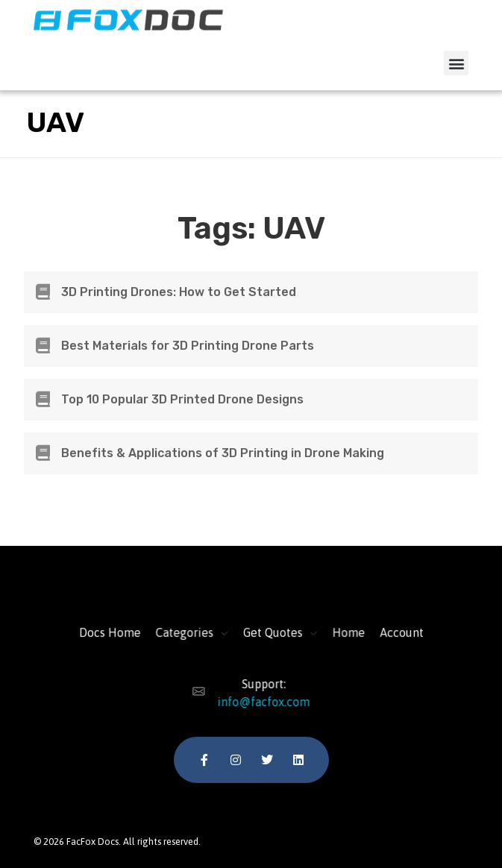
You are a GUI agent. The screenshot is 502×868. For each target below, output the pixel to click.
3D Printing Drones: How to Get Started (179, 292)
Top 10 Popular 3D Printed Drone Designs (182, 399)
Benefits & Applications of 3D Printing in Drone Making (223, 453)
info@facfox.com (258, 702)
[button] (456, 63)
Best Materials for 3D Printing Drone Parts (188, 346)
